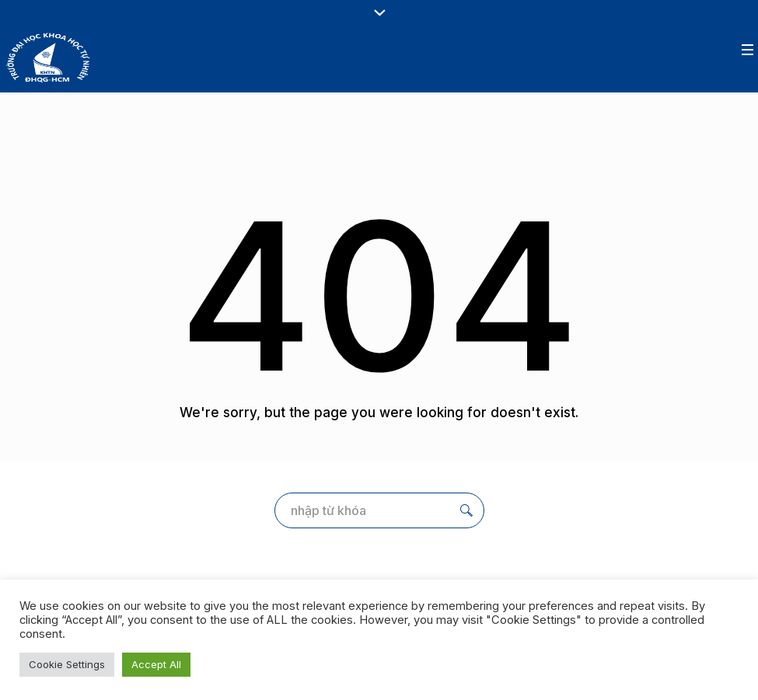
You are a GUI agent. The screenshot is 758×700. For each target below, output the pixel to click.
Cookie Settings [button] (67, 664)
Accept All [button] (156, 664)
